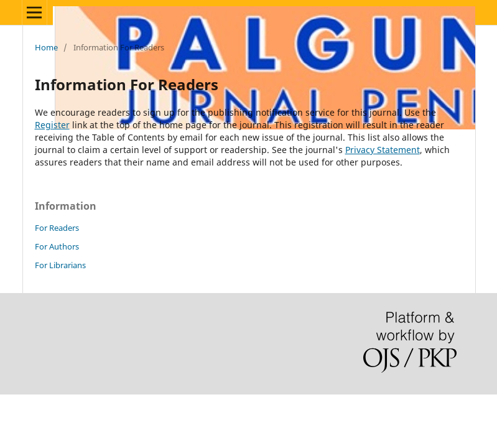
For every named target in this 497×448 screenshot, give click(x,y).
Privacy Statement (383, 150)
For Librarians (60, 265)
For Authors (57, 246)
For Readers (57, 228)
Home (46, 47)
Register (52, 125)
